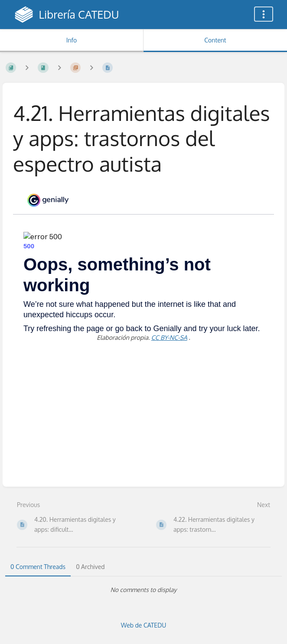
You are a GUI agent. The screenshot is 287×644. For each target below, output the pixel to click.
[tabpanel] (143, 590)
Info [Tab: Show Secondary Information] (72, 40)
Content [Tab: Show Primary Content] (215, 40)
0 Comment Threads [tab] (38, 567)
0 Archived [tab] (90, 567)
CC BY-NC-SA (169, 337)
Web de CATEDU (144, 625)
